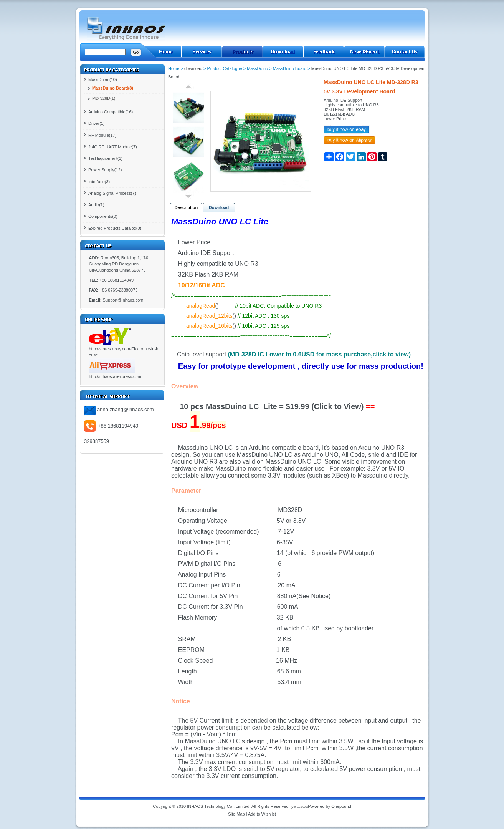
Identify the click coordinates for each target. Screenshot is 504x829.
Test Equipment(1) (105, 158)
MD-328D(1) (104, 98)
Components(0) (103, 216)
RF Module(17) (102, 135)
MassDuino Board (290, 68)
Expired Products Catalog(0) (115, 228)
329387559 (97, 441)
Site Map (236, 814)
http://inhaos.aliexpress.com (115, 376)
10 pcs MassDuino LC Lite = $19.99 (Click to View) (272, 406)
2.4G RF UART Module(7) (113, 147)
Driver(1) (97, 123)
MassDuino (257, 68)
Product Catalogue (225, 68)
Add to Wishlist (262, 814)
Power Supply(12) (105, 170)
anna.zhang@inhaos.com (126, 409)
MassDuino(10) (103, 80)
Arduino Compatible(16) (111, 112)
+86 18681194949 (118, 426)
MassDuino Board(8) (113, 88)
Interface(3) (99, 182)
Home (174, 68)
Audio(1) (96, 205)
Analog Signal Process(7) (112, 193)
